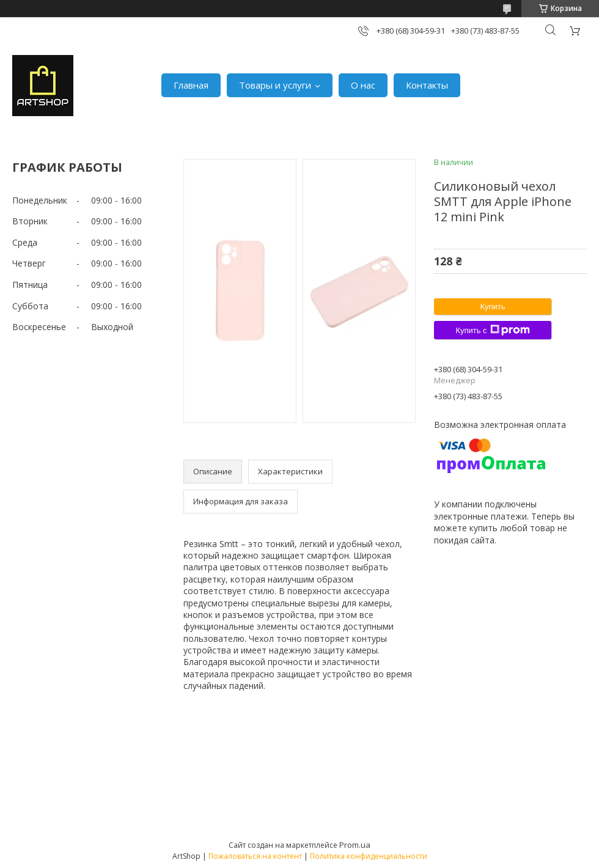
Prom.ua (355, 845)
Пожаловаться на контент (255, 856)
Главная (191, 85)
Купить (492, 307)
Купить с (492, 330)
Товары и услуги (275, 85)
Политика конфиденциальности (369, 856)
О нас (363, 85)
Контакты (427, 85)
